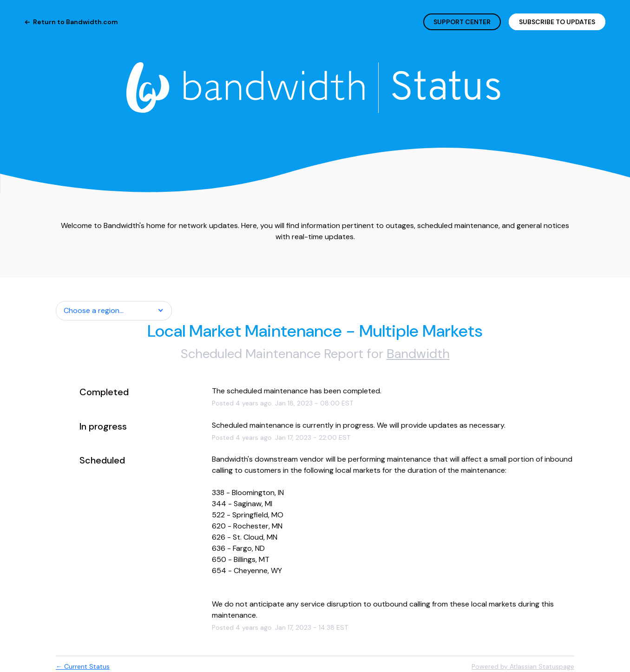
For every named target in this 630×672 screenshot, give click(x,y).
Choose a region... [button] (94, 310)
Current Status (83, 666)
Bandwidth (418, 354)
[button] (557, 22)
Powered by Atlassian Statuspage (523, 666)
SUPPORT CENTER (462, 22)
